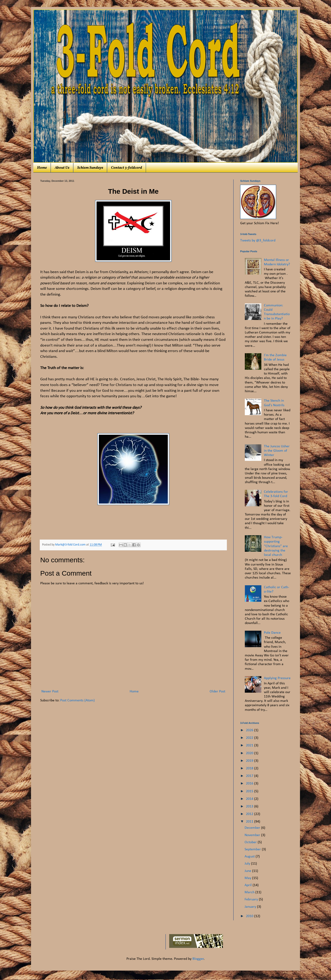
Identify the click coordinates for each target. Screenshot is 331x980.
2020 (250, 753)
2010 (250, 916)
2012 (250, 814)
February (252, 899)
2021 (250, 745)
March (250, 892)
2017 (250, 776)
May (248, 878)
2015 (250, 791)
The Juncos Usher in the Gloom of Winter (277, 451)
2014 (250, 799)
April (249, 885)
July (248, 864)
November (253, 835)
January (251, 907)
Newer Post (50, 692)
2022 (250, 738)
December (253, 828)
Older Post (217, 692)
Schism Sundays (90, 168)
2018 (250, 768)
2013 (250, 806)
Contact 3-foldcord (127, 168)
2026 (250, 730)
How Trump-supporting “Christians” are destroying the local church (276, 546)
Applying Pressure (277, 678)
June (248, 871)
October (251, 842)
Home (42, 168)
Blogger (198, 959)
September (253, 849)
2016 (250, 784)
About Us (62, 168)
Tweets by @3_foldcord (258, 241)
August (250, 857)
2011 (250, 822)
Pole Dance (272, 633)
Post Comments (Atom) (77, 700)
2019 (250, 761)
